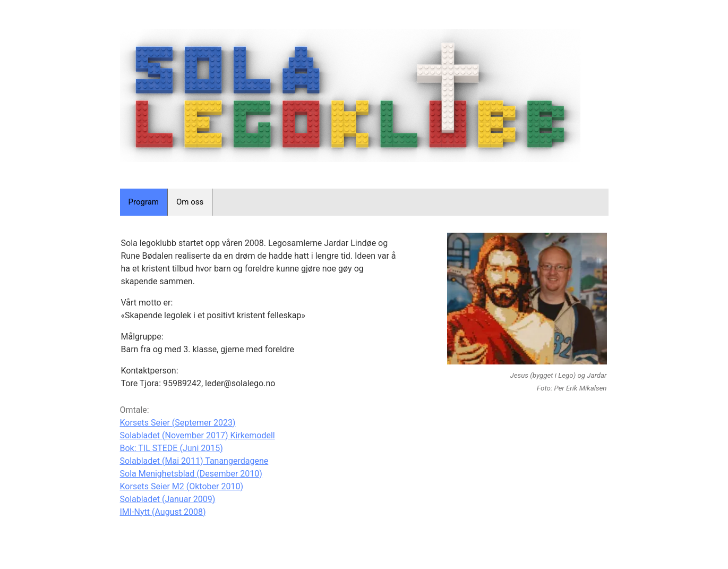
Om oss (190, 202)
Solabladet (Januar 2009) (168, 499)
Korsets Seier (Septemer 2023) (178, 423)
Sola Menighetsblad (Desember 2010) (191, 474)
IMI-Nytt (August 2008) (163, 512)
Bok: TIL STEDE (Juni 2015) (172, 448)
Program (144, 202)
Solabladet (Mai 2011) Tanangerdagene (194, 461)
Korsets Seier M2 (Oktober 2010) (182, 486)
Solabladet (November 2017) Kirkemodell (198, 435)
